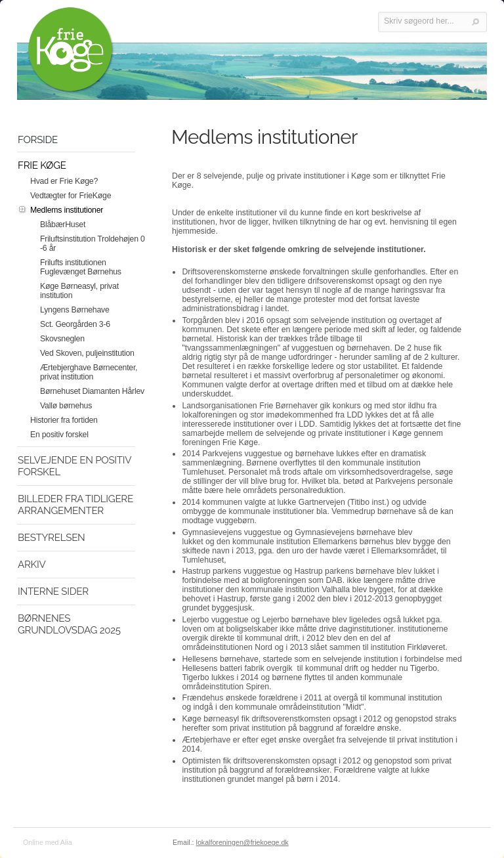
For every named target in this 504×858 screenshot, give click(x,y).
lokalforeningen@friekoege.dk (242, 842)
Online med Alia (48, 842)
